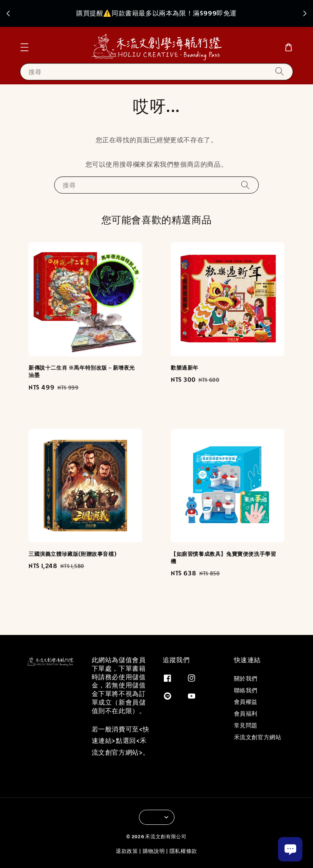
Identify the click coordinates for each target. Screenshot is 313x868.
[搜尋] (280, 72)
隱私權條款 (184, 851)
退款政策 (127, 851)
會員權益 (246, 702)
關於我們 (246, 679)
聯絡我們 (246, 690)
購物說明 (154, 851)
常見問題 (246, 725)
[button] (24, 47)
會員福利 (246, 714)
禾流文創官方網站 (258, 737)
